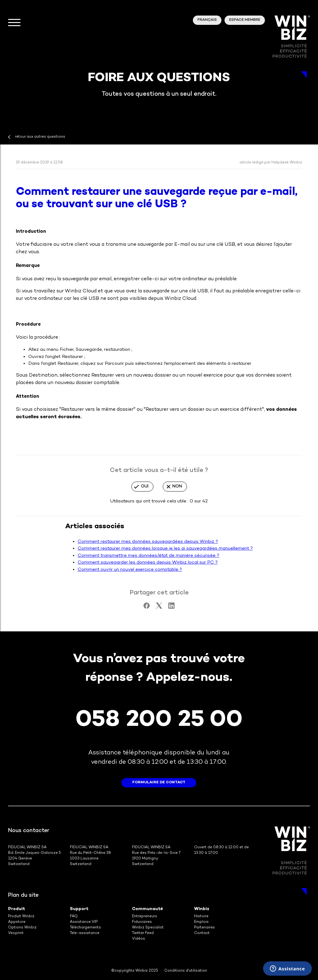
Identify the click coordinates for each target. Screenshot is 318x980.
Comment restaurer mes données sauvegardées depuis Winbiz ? (148, 542)
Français (207, 20)
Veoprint (16, 933)
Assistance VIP (84, 922)
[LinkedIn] (171, 607)
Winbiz (202, 909)
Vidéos (139, 939)
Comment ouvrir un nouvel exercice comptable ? (130, 570)
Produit (17, 909)
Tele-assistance (85, 933)
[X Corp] (159, 607)
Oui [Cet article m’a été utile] (145, 486)
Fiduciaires (142, 922)
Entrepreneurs (145, 916)
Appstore (17, 922)
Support (79, 909)
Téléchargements (85, 928)
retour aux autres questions (40, 137)
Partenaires (204, 928)
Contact (202, 933)
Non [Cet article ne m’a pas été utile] (177, 486)
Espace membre (245, 20)
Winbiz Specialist (148, 928)
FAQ (74, 916)
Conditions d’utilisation (186, 971)
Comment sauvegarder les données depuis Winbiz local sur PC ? (148, 562)
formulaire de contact (159, 783)
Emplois (201, 922)
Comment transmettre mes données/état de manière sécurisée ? (148, 556)
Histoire (201, 916)
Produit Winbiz (21, 916)
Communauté (148, 909)
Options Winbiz (22, 928)
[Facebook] (147, 607)
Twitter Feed (143, 933)
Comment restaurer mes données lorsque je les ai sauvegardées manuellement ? (165, 548)
